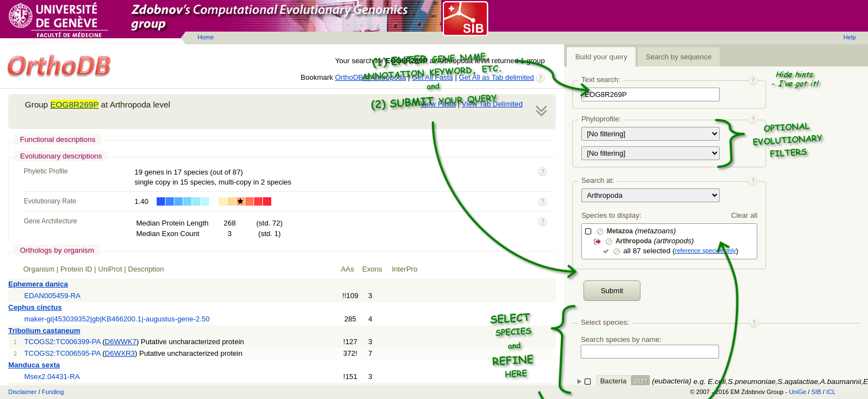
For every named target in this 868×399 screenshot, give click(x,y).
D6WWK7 (120, 342)
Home (206, 37)
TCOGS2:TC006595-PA (63, 353)
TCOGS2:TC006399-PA (63, 342)
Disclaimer (22, 392)
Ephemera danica (38, 284)
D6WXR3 (120, 353)
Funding (53, 392)
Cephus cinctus (35, 307)
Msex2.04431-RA (52, 377)
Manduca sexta (34, 365)
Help (849, 37)
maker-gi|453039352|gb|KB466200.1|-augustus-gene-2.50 (117, 319)
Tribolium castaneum (44, 331)
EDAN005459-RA (53, 296)
